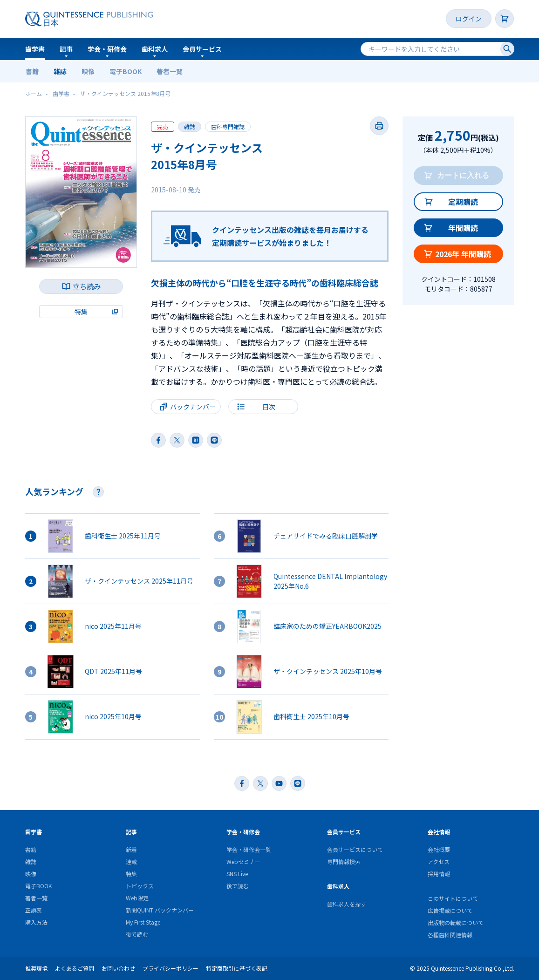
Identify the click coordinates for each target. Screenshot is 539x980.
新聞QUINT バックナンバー (160, 910)
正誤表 (34, 910)
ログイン (469, 19)
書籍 (32, 71)
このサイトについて (453, 898)
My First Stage (143, 922)
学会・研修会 (107, 49)
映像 (88, 71)
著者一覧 (170, 71)
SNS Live (237, 874)
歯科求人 (155, 49)
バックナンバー (193, 407)
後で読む (137, 934)
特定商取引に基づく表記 (237, 968)
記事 (66, 49)
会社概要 (439, 849)
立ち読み (87, 286)
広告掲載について (450, 910)
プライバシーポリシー (171, 968)
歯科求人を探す (347, 904)
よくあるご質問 (75, 968)
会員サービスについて (355, 849)
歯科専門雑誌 (228, 126)
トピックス (140, 886)
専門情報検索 (344, 861)
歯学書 (35, 49)
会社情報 (439, 832)
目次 (269, 407)
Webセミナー (243, 861)
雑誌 (60, 71)
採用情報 (439, 874)
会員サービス (202, 49)
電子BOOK (126, 71)
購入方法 (36, 922)
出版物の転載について (456, 922)
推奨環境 (36, 968)
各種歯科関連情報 (450, 935)
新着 (131, 849)
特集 (131, 874)
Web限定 (137, 898)
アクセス (439, 861)
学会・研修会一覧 (249, 849)
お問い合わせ (118, 968)
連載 (131, 861)
